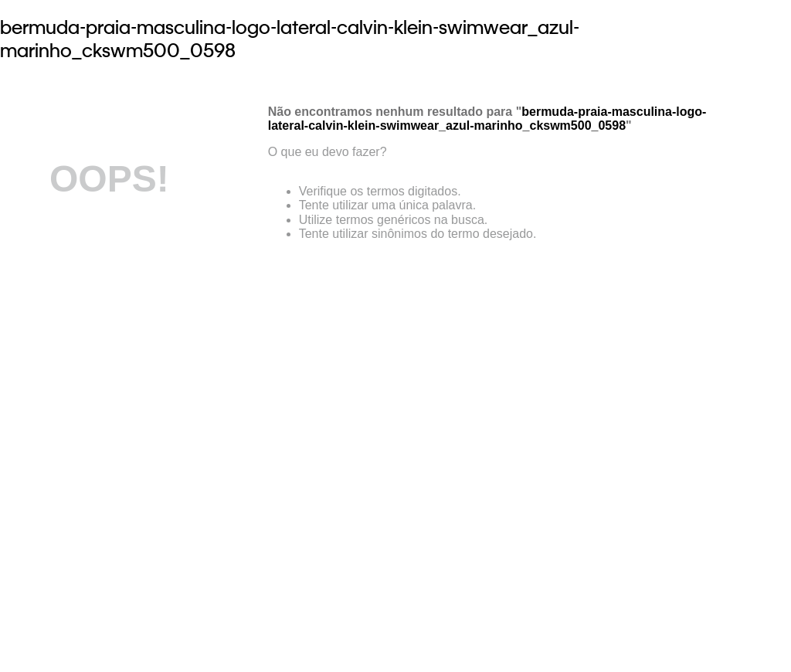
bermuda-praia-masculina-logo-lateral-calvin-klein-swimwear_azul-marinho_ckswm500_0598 (290, 39)
